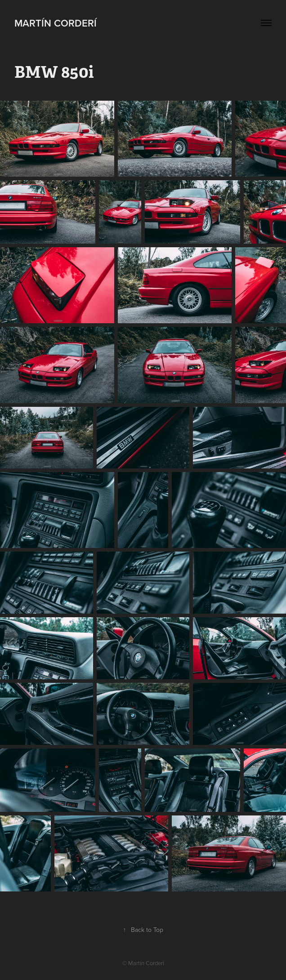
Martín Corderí (56, 23)
